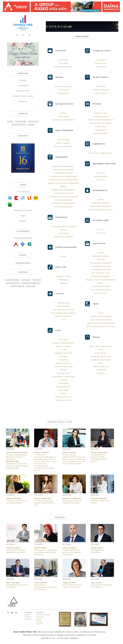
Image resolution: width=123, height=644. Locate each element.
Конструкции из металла (101, 266)
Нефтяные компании (101, 203)
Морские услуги (63, 373)
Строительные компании (101, 290)
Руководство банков (23, 210)
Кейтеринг (63, 356)
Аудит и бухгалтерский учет (101, 346)
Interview (40, 617)
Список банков (23, 192)
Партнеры (37, 280)
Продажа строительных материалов (101, 280)
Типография (63, 390)
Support (28, 619)
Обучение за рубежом (63, 146)
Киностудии (63, 116)
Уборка (63, 393)
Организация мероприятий (63, 120)
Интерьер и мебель (101, 116)
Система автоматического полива (63, 196)
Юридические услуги (63, 400)
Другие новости (19, 125)
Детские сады (63, 140)
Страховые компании (23, 238)
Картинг (63, 256)
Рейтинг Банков (17, 286)
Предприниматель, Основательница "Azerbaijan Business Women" (99, 457)
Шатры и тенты (101, 293)
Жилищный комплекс (101, 256)
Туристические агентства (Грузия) (101, 323)
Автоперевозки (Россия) (63, 310)
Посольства (101, 67)
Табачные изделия (101, 133)
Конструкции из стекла (101, 273)
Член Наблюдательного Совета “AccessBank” (72, 585)
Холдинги (101, 373)
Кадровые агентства (63, 353)
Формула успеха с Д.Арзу (23, 96)
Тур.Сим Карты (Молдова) (101, 316)
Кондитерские (101, 126)
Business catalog (43, 615)
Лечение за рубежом (63, 86)
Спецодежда (63, 233)
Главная (23, 80)
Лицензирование (101, 176)
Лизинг (101, 363)
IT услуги (63, 350)
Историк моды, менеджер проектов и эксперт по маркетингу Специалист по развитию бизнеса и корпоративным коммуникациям (17, 460)
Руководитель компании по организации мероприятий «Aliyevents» (46, 551)
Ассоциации (101, 60)
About (27, 615)
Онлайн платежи (12, 280)
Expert (39, 619)
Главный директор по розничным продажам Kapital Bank (71, 551)
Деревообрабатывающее (63, 166)
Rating (39, 621)
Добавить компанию (31, 283)
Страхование (21, 122)
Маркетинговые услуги (63, 366)
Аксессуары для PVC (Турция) (63, 226)
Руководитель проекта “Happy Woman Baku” (72, 501)
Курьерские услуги (63, 363)
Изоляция (101, 259)
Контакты (23, 101)
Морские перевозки (63, 316)
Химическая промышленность (101, 210)
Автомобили (101, 86)
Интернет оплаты (63, 276)
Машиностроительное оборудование (63, 183)
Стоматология (63, 90)
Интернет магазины (101, 90)
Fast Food (101, 229)
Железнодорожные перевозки (63, 313)
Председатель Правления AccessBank (17, 585)
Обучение (101, 180)
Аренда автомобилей (63, 67)
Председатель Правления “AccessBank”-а (101, 585)
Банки (10, 122)
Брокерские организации (101, 356)
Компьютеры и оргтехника (101, 123)
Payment (40, 623)
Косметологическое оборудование (63, 180)
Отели (101, 313)
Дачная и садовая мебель (63, 343)
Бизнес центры (101, 353)
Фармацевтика (63, 93)
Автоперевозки (63, 306)
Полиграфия (63, 383)
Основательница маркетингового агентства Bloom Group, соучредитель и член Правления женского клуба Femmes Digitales (74, 458)
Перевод (63, 380)
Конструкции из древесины (101, 263)
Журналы (63, 283)
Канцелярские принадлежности (101, 120)
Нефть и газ (33, 122)
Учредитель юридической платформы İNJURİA (17, 501)
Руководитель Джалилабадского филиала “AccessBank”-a (45, 586)
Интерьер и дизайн (63, 346)
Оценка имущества (101, 366)
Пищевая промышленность (101, 206)
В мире (31, 125)
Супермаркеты (101, 130)
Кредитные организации (101, 360)
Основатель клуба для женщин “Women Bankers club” (45, 502)
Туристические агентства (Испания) (101, 326)
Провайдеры (63, 280)
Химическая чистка (63, 397)
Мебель (63, 186)
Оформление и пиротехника (63, 377)
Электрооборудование (63, 207)
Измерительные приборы (63, 169)
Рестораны (101, 233)
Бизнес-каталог (13, 283)
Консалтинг (63, 360)
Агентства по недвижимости (101, 153)
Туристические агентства (101, 320)
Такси (63, 320)
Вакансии (31, 286)
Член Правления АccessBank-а (97, 550)
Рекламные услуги (63, 387)
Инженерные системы (63, 173)
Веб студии (63, 339)
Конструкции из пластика (101, 269)
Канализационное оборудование (63, 176)
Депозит (23, 221)
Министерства (101, 63)
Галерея (63, 113)
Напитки (101, 200)
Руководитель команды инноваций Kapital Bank (16, 550)
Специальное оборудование (63, 203)
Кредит (23, 216)
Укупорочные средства (63, 236)
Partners (28, 617)
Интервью (26, 280)
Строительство (101, 93)
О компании (23, 86)
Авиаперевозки (63, 303)
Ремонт (101, 283)
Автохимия (63, 63)
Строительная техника (101, 286)
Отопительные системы (63, 193)
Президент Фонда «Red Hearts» (100, 501)
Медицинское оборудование (63, 190)
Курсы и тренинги (63, 143)
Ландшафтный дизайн (101, 276)
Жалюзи (101, 253)
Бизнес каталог (23, 91)
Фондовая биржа (23, 263)
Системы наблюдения (63, 200)
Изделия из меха (101, 113)
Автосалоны (63, 60)
